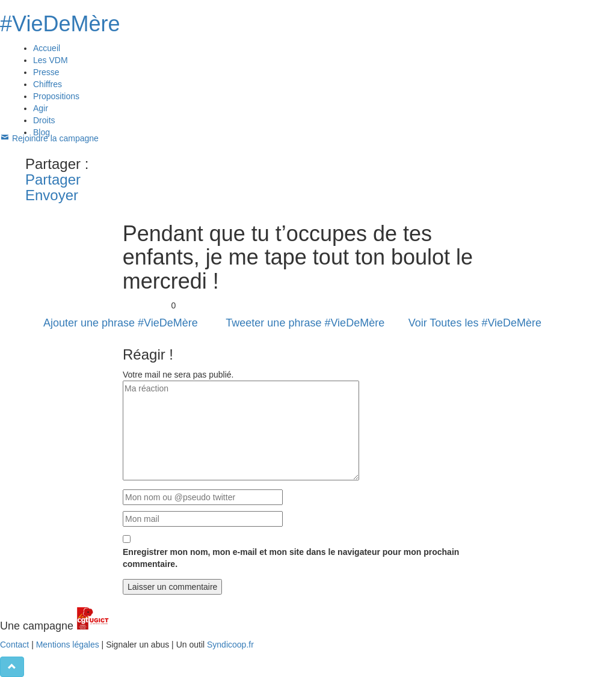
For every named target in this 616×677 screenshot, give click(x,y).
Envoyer (52, 195)
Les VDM (51, 60)
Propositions (56, 96)
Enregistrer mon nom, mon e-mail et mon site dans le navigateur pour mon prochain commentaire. (291, 559)
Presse (46, 72)
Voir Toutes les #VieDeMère (475, 323)
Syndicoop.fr (230, 645)
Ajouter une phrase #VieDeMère (121, 323)
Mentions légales (68, 645)
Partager (53, 179)
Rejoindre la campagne (52, 138)
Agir (41, 108)
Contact (14, 645)
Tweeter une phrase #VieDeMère (305, 323)
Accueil (47, 48)
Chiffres (48, 84)
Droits (44, 120)
